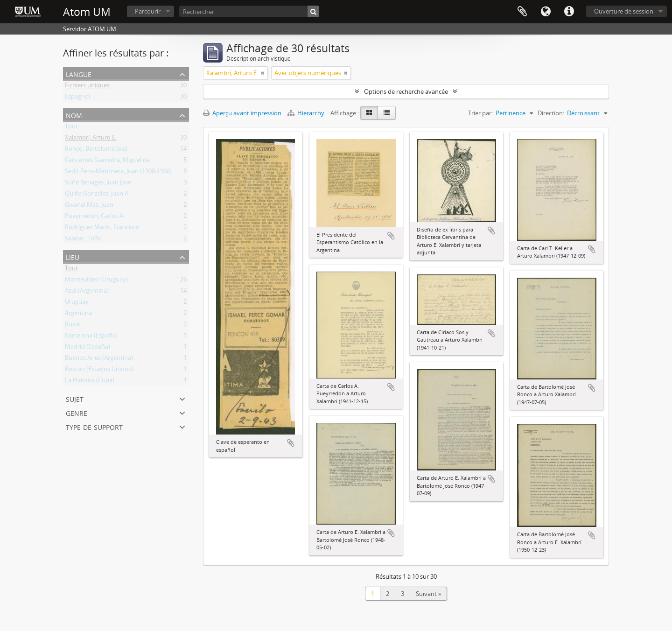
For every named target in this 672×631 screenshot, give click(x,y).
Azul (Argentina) (87, 292)
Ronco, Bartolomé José (96, 150)
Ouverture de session (624, 11)
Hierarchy (307, 113)
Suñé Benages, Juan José (98, 184)
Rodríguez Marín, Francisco (102, 229)
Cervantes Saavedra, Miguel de (107, 161)
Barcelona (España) (91, 337)
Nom (74, 115)
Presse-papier (522, 12)
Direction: (551, 113)
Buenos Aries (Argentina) (99, 359)
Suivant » (428, 594)
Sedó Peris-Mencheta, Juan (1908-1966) (118, 173)
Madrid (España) (87, 348)
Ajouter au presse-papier (291, 443)
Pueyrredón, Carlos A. (95, 217)
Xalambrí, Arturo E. (91, 139)
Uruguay (77, 303)
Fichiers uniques (87, 87)
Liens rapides (569, 12)
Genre (77, 412)
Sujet (75, 398)
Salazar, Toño (83, 240)
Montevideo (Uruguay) (96, 281)
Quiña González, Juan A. (97, 195)
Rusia (72, 326)
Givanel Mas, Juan (89, 206)
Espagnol (77, 98)
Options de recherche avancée (406, 91)
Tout (71, 128)
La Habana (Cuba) (90, 382)
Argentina (78, 315)
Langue (546, 12)
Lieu (73, 256)
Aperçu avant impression (242, 113)
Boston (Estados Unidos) (99, 371)
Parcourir (148, 11)
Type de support (94, 426)
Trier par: (480, 113)
